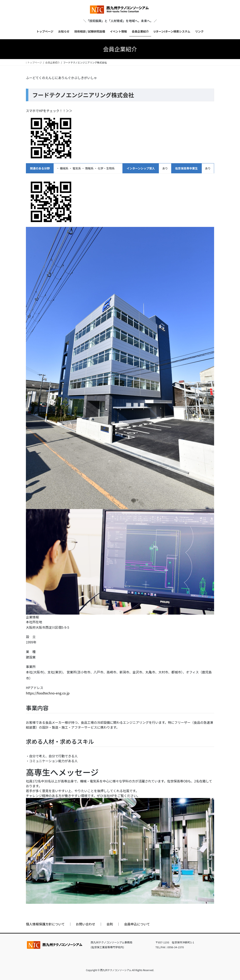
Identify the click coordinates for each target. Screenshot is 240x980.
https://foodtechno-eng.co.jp (48, 693)
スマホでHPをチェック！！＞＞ (49, 111)
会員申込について (137, 924)
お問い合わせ (86, 924)
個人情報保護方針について (45, 924)
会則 (110, 924)
